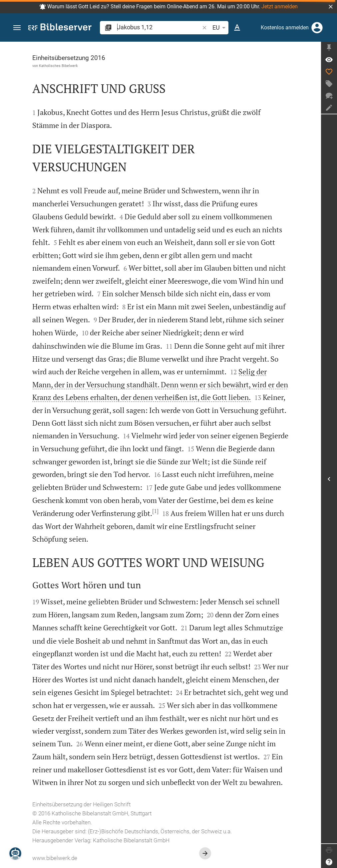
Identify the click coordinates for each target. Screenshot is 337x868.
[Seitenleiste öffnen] (329, 479)
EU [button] (220, 28)
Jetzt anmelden (280, 6)
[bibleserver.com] (60, 28)
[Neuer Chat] (329, 96)
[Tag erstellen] (329, 84)
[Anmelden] (317, 28)
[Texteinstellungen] (237, 28)
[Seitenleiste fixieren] (329, 48)
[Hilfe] (329, 862)
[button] (331, 7)
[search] (159, 27)
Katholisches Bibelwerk (58, 66)
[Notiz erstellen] (329, 108)
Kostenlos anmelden (285, 27)
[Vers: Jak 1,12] (329, 60)
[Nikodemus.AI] (15, 853)
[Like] (329, 72)
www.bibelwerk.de (55, 858)
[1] (155, 511)
